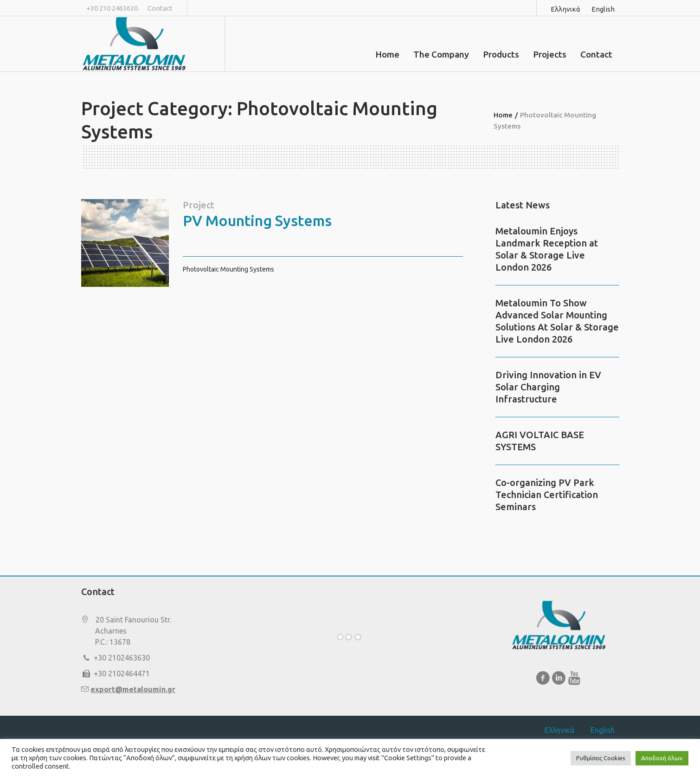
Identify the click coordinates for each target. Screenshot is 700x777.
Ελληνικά (565, 9)
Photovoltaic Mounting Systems (228, 269)
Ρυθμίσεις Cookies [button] (601, 758)
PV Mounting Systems (257, 220)
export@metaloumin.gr (133, 689)
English (603, 9)
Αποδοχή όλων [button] (662, 758)
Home (503, 115)
